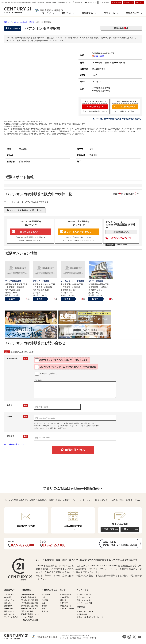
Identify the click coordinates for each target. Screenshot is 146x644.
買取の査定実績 (27, 611)
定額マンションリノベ (85, 600)
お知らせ (7, 603)
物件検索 (78, 2)
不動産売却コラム (11, 611)
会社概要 (7, 597)
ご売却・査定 (108, 529)
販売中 (12, 299)
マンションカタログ (84, 595)
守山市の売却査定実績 (30, 600)
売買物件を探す (65, 595)
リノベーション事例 (84, 603)
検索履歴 (104, 2)
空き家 (44, 606)
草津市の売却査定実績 (30, 603)
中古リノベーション (84, 597)
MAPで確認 (98, 56)
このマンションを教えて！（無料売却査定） (66, 367)
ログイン (140, 2)
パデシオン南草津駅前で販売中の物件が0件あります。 (118, 119)
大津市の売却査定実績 (30, 606)
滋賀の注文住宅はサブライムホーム (90, 617)
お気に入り (91, 2)
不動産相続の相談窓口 (30, 620)
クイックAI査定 (27, 617)
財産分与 (45, 611)
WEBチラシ (8, 609)
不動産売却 (46, 595)
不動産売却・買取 (28, 595)
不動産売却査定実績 (29, 597)
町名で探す (64, 603)
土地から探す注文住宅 (85, 612)
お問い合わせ (9, 614)
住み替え (45, 600)
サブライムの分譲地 (67, 609)
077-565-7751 (118, 238)
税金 (44, 603)
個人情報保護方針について (16, 444)
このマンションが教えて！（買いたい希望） (62, 360)
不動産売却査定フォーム (30, 614)
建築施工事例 (82, 614)
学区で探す (64, 600)
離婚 (44, 609)
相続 (44, 597)
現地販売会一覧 (65, 606)
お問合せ (116, 2)
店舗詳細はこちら (121, 232)
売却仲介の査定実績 (29, 609)
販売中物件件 (121, 28)
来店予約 (129, 2)
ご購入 (125, 529)
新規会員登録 (65, 597)
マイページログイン (12, 617)
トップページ (9, 595)
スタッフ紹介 (9, 600)
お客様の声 (8, 606)
